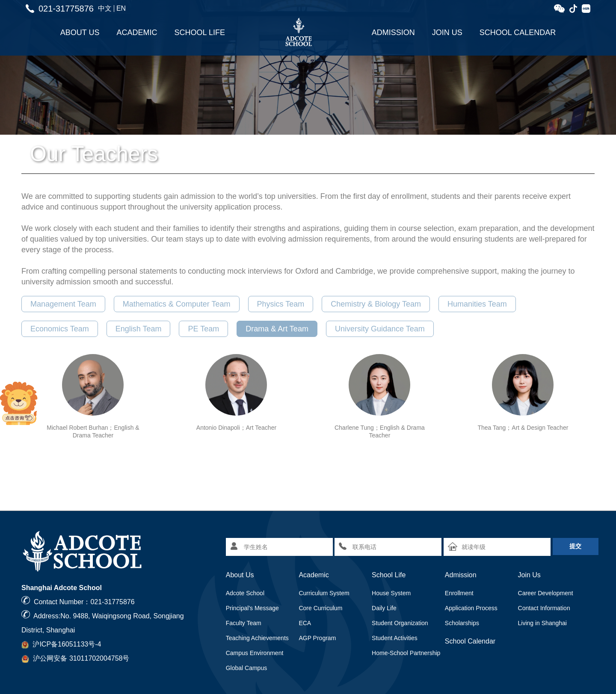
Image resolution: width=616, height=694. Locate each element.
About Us (80, 32)
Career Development (546, 593)
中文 (105, 8)
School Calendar (518, 32)
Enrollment (459, 593)
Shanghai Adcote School (62, 588)
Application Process (471, 608)
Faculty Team (244, 623)
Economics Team (60, 329)
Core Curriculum (320, 608)
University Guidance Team (380, 329)
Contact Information (544, 608)
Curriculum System (324, 593)
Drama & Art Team (277, 329)
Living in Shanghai (542, 623)
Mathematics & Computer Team (177, 304)
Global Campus (247, 668)
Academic (137, 32)
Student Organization (400, 623)
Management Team (63, 304)
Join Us (447, 32)
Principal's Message (252, 608)
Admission (393, 32)
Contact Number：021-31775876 (84, 602)
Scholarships (462, 623)
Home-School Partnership (406, 653)
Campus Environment (255, 653)
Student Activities (395, 638)
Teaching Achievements (257, 638)
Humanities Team (477, 304)
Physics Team (281, 304)
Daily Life (384, 608)
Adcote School (245, 593)
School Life (200, 32)
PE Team (203, 329)
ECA (305, 623)
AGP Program (317, 638)
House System (391, 593)
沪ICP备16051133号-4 (67, 644)
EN (121, 8)
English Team (139, 329)
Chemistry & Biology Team (376, 304)
